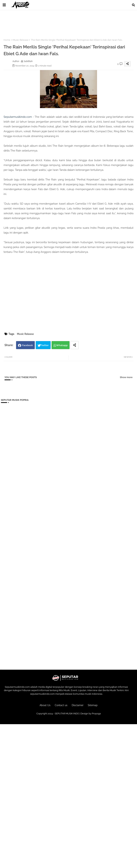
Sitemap (93, 705)
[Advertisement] (66, 22)
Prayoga (96, 714)
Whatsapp (62, 345)
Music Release (21, 40)
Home (7, 40)
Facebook (27, 345)
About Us (45, 705)
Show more (126, 377)
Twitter (45, 345)
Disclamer (78, 705)
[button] (133, 5)
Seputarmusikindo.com (18, 117)
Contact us (61, 705)
